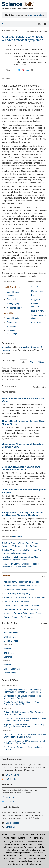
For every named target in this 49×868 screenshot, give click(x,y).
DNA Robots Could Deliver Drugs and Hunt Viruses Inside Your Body (22, 697)
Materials (6, 347)
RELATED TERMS (34, 281)
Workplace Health (14, 308)
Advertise (41, 834)
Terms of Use (40, 838)
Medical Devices (11, 641)
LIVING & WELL (7, 661)
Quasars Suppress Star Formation (19, 617)
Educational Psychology (12, 332)
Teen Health (12, 299)
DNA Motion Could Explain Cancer (19, 590)
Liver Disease (10, 637)
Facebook (10, 797)
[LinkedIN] (28, 70)
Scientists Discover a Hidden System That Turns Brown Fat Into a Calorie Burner (25, 736)
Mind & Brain (9, 313)
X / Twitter (10, 802)
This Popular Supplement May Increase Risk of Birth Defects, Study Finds (24, 742)
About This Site (9, 834)
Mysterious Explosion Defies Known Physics (23, 613)
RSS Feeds (11, 779)
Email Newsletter (13, 775)
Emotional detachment (36, 305)
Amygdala (36, 299)
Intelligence (9, 653)
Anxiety (34, 287)
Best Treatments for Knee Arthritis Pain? (21, 609)
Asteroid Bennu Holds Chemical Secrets (21, 582)
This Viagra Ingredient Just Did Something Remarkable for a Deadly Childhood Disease (23, 691)
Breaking (6, 576)
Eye (33, 295)
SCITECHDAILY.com (19, 537)
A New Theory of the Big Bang (17, 594)
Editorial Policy (25, 838)
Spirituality (11, 327)
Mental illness (37, 291)
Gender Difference (12, 669)
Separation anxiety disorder (39, 317)
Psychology (36, 322)
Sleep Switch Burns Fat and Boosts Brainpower (24, 598)
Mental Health (13, 318)
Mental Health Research (13, 294)
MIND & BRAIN (7, 645)
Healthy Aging (13, 304)
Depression (12, 322)
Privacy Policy (10, 838)
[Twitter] (19, 70)
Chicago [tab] (41, 362)
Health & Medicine (12, 287)
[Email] (32, 70)
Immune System (11, 633)
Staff (20, 834)
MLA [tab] (24, 362)
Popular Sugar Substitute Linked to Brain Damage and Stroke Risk (21, 703)
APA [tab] (32, 362)
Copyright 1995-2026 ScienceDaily (19, 842)
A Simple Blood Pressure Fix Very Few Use (23, 586)
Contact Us (10, 827)
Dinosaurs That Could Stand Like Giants (21, 605)
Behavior (8, 649)
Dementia (8, 657)
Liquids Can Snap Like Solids (16, 601)
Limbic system (37, 311)
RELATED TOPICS (10, 281)
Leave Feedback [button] (13, 823)
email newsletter (36, 15)
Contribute (29, 834)
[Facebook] (15, 70)
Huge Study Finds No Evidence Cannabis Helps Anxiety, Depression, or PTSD (25, 726)
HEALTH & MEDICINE (9, 629)
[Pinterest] (23, 70)
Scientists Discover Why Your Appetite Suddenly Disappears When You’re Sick (25, 720)
